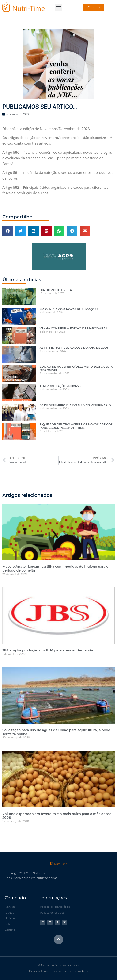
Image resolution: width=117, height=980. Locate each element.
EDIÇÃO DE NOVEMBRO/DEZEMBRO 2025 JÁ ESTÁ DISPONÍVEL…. (76, 368)
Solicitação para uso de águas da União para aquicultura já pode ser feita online (56, 732)
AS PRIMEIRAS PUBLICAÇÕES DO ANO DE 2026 (74, 348)
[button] (58, 7)
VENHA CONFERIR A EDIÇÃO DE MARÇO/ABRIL (74, 328)
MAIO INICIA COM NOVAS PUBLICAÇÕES (69, 309)
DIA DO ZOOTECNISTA (56, 290)
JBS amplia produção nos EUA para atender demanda (48, 650)
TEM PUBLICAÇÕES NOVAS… (60, 386)
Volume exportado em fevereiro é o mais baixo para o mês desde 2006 (57, 816)
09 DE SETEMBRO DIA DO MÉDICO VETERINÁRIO (75, 405)
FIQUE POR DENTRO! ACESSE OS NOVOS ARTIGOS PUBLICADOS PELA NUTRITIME (76, 426)
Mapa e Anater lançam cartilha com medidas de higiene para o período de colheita (55, 568)
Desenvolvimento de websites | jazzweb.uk (58, 971)
